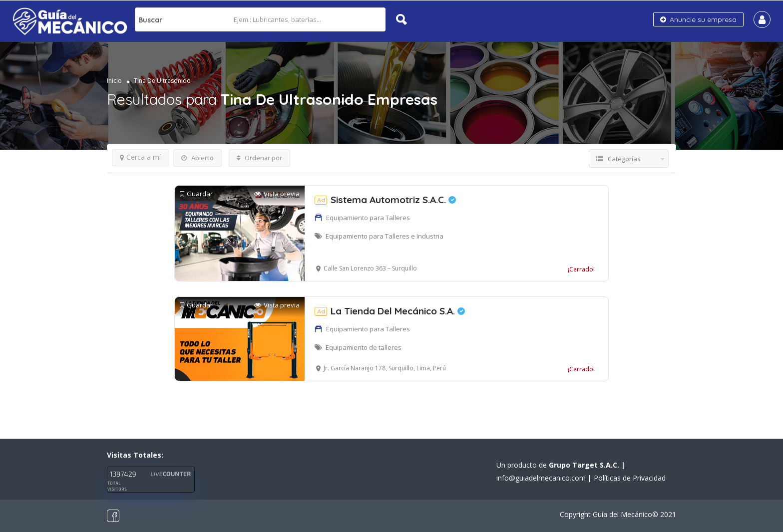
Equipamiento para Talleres (368, 218)
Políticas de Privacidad (630, 478)
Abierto (197, 158)
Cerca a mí (140, 157)
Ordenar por (259, 158)
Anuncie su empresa (698, 19)
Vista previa (277, 194)
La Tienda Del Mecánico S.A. (390, 311)
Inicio (114, 81)
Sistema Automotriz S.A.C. (385, 200)
